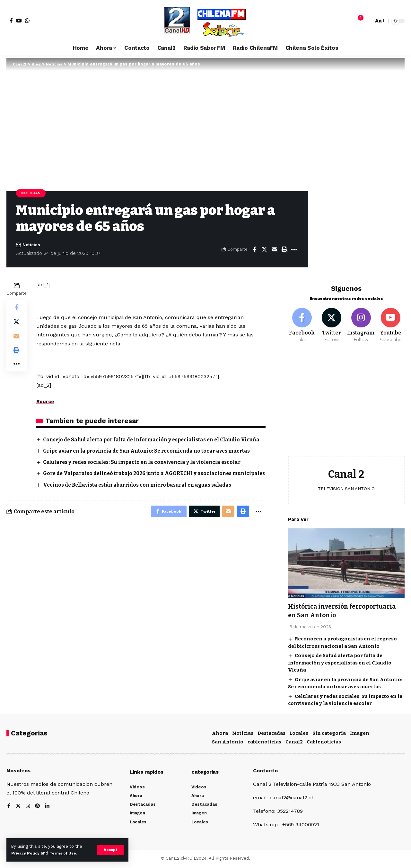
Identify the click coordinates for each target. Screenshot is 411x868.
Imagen (360, 734)
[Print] (284, 250)
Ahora (220, 734)
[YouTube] (19, 21)
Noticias (32, 193)
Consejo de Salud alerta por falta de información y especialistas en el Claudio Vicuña (340, 660)
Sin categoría (329, 734)
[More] (294, 250)
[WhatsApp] (27, 21)
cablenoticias (264, 743)
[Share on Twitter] (264, 250)
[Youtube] (391, 322)
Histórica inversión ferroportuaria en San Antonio (341, 608)
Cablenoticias (324, 743)
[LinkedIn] (48, 808)
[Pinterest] (38, 808)
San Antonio (228, 743)
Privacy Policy (26, 853)
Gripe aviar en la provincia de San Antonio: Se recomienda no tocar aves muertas (152, 459)
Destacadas (271, 734)
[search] (367, 21)
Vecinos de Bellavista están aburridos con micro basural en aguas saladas (142, 501)
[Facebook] (11, 21)
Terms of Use (66, 853)
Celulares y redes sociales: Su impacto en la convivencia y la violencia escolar (146, 470)
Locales (299, 734)
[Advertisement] (346, 402)
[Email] (274, 250)
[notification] (357, 21)
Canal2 (294, 743)
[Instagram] (361, 322)
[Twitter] (332, 322)
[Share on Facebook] (254, 250)
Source (46, 402)
